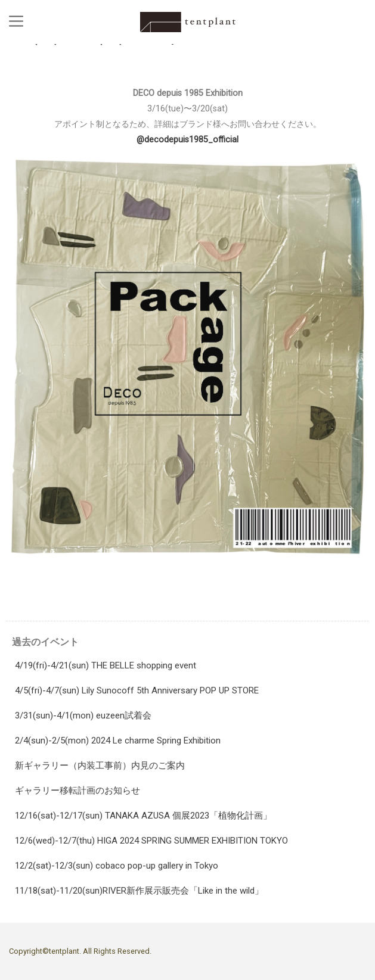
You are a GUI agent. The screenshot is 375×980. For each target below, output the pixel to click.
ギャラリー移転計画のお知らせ (78, 791)
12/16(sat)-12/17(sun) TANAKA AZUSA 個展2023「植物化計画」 (143, 816)
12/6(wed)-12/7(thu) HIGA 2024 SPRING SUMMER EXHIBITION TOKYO (151, 841)
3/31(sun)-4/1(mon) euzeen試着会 (83, 715)
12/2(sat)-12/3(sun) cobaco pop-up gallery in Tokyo (117, 866)
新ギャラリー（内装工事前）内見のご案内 (100, 766)
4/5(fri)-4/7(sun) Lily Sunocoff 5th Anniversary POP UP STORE (137, 690)
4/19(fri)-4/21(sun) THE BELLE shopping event (106, 665)
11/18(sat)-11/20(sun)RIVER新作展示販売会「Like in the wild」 (139, 891)
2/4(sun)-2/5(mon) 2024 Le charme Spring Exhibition (118, 741)
